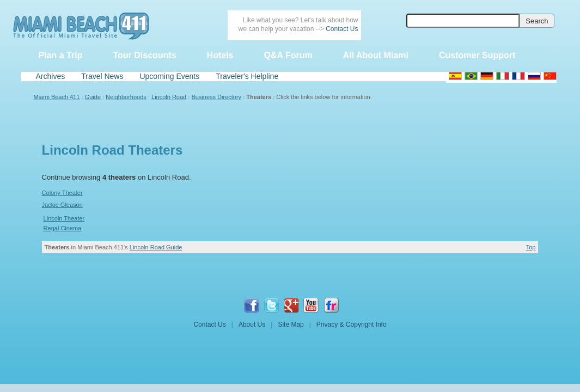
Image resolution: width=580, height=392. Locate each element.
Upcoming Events (169, 76)
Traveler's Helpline (247, 76)
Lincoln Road (169, 97)
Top (531, 247)
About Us (252, 324)
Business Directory (216, 97)
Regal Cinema (63, 228)
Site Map (291, 324)
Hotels (220, 55)
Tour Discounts (144, 55)
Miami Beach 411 (57, 97)
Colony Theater (62, 193)
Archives (51, 76)
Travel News (102, 76)
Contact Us (342, 29)
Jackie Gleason (62, 205)
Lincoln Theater (64, 218)
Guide (93, 97)
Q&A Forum (288, 55)
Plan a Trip (61, 55)
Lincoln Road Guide (156, 247)
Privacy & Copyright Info (352, 324)
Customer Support (477, 55)
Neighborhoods (126, 97)
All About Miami (376, 55)
